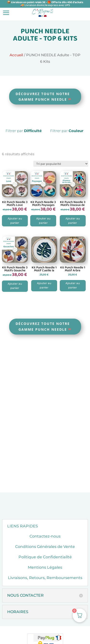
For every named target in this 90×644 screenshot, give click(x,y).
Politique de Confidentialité (45, 567)
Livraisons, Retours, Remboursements (45, 588)
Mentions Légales (45, 578)
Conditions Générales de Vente (45, 557)
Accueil (16, 55)
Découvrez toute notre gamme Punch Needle (43, 97)
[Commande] (61, 164)
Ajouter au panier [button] (15, 224)
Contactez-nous (45, 546)
